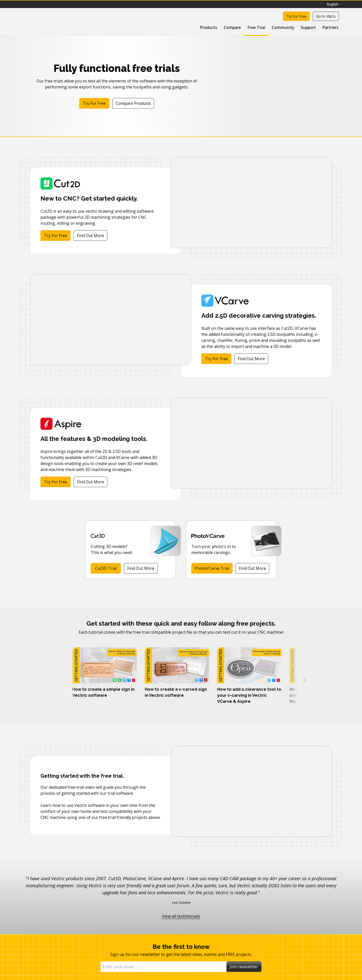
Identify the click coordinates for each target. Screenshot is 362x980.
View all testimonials (181, 916)
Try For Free (296, 16)
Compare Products (133, 103)
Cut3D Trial (106, 568)
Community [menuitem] (283, 27)
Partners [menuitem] (330, 27)
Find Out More (90, 236)
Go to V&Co (326, 16)
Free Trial (256, 27)
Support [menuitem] (308, 27)
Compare (232, 27)
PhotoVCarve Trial (212, 568)
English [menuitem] (334, 4)
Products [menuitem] (209, 27)
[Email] (164, 967)
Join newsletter (244, 967)
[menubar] (334, 4)
